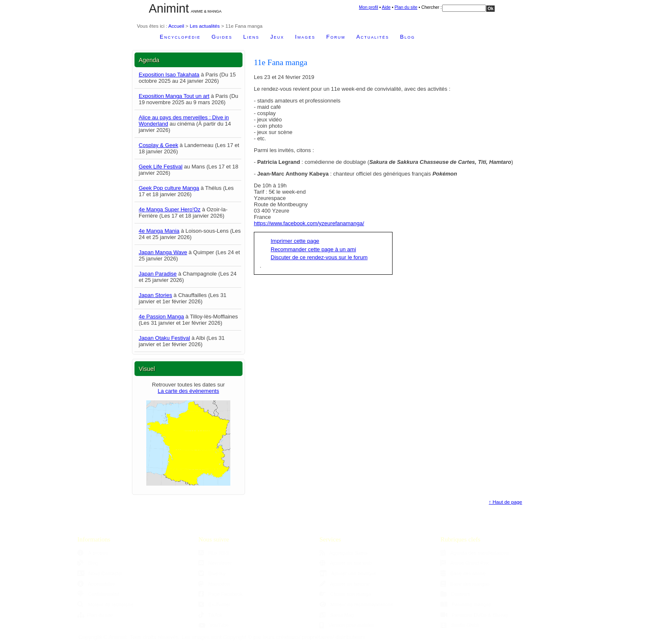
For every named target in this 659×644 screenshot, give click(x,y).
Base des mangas (465, 584)
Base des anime (463, 573)
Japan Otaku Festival (164, 338)
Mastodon (214, 584)
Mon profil (369, 7)
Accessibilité (96, 584)
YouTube (214, 625)
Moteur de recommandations (356, 604)
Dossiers (455, 594)
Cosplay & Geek (158, 145)
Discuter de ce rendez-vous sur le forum (319, 257)
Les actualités (204, 26)
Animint (169, 8)
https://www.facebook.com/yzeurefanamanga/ (309, 223)
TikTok (210, 615)
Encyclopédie (180, 37)
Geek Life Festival (161, 167)
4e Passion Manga (161, 317)
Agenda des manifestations (475, 553)
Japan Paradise (158, 274)
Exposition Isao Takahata (169, 75)
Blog (408, 37)
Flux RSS (214, 553)
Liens (251, 37)
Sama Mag (337, 615)
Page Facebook (220, 594)
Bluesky (212, 573)
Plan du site (406, 7)
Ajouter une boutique (348, 573)
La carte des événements (188, 391)
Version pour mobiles (347, 625)
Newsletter (215, 563)
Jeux (277, 37)
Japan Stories (156, 295)
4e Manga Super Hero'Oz (170, 209)
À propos (92, 553)
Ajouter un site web (345, 563)
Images (305, 37)
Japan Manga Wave (163, 252)
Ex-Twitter (214, 604)
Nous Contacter (100, 573)
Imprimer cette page (295, 241)
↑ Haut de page (505, 502)
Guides (222, 37)
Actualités (373, 37)
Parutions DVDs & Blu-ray (474, 615)
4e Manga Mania (159, 231)
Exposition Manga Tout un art (174, 96)
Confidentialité (98, 594)
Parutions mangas (466, 604)
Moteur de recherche (105, 604)
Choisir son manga (345, 594)
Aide (386, 7)
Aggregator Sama (344, 553)
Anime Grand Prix (465, 563)
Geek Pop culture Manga (169, 188)
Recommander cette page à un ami (313, 249)
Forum (336, 37)
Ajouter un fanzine (344, 584)
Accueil (176, 26)
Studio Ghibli (460, 625)
